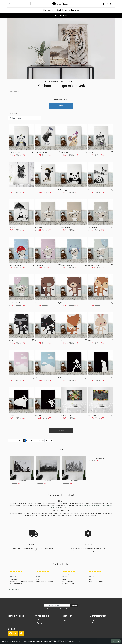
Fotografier (97, 506)
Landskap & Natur (106, 506)
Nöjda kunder (66, 625)
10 (37, 441)
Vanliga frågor (39, 623)
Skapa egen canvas (49, 10)
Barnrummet (84, 506)
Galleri (59, 10)
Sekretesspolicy (94, 625)
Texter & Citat (66, 508)
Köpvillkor (92, 623)
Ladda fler (61, 430)
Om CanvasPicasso (41, 625)
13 (46, 441)
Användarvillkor (94, 621)
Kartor (53, 508)
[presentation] (8, 471)
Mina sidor (11, 619)
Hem (11, 91)
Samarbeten (93, 619)
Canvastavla (17, 91)
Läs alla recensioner (14, 589)
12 (43, 441)
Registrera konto (40, 621)
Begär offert (66, 623)
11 (40, 441)
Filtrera (61, 106)
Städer (58, 508)
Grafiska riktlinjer (67, 621)
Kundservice (75, 10)
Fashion (91, 506)
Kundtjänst (38, 619)
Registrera (74, 605)
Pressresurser (66, 619)
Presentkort (66, 10)
